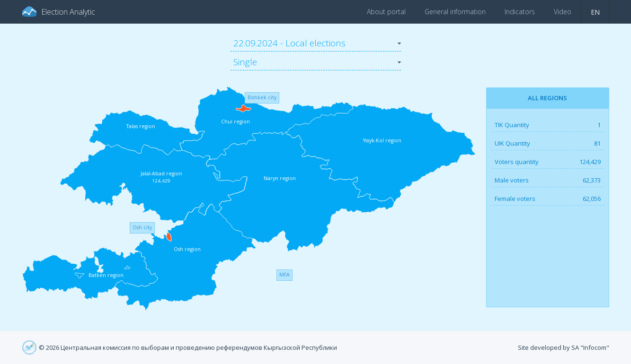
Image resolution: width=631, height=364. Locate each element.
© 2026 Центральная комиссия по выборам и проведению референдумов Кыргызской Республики (188, 347)
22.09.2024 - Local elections (289, 43)
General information (455, 12)
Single (245, 62)
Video (563, 12)
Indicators (520, 12)
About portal (386, 12)
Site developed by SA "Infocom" (564, 347)
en (595, 12)
